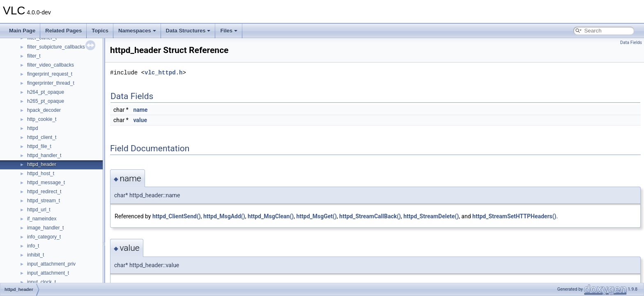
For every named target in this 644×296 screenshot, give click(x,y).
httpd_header (42, 164)
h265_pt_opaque (46, 101)
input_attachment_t (48, 273)
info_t (33, 246)
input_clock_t (41, 282)
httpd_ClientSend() (177, 216)
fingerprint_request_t (50, 74)
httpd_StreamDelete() (431, 216)
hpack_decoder (44, 110)
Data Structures (188, 31)
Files (229, 31)
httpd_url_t (39, 210)
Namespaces (137, 31)
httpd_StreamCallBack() (370, 216)
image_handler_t (45, 228)
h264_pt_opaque (46, 92)
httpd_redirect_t (44, 192)
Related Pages (63, 31)
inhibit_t (36, 255)
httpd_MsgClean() (271, 216)
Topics (100, 31)
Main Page (22, 31)
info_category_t (44, 237)
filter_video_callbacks (51, 65)
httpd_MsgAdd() (224, 216)
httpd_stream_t (44, 201)
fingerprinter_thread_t (51, 83)
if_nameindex (42, 219)
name (140, 110)
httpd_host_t (41, 173)
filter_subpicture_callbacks (56, 47)
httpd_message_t (46, 183)
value (140, 120)
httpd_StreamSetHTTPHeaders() (514, 216)
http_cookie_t (42, 119)
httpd (33, 128)
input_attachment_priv (51, 264)
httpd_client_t (42, 137)
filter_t (34, 56)
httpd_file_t (39, 146)
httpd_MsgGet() (316, 216)
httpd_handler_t (44, 155)
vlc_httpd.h (163, 73)
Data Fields (631, 43)
